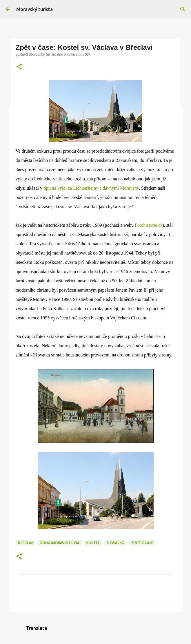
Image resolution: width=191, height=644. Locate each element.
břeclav (26, 543)
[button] (19, 67)
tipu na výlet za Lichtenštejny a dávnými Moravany (91, 188)
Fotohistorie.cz (149, 225)
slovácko (115, 543)
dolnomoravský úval (60, 543)
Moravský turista (34, 9)
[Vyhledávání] (183, 9)
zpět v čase (142, 543)
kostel (93, 543)
